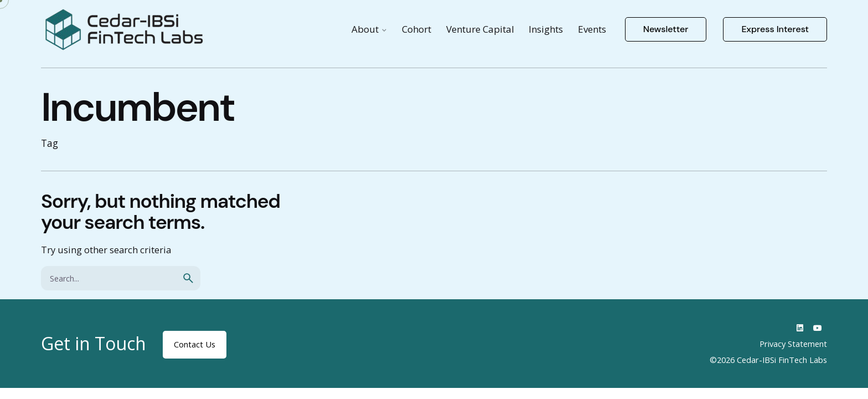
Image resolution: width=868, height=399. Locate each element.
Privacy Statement (793, 344)
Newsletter (666, 29)
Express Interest (775, 29)
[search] (188, 278)
